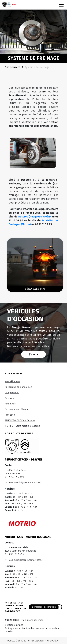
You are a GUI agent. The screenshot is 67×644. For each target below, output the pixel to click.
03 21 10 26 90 (14, 477)
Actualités (10, 404)
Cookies (9, 632)
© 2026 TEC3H (12, 620)
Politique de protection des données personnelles (32, 628)
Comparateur (12, 393)
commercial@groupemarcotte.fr (24, 483)
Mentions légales (14, 625)
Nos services (13, 67)
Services (9, 398)
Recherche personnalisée (18, 387)
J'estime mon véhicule (17, 409)
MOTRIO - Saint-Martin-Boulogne (22, 426)
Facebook (10, 415)
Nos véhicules (12, 381)
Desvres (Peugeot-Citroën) (35, 217)
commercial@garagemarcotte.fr (24, 560)
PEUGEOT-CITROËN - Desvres (20, 420)
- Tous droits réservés (31, 620)
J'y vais (33, 354)
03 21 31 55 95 (14, 554)
